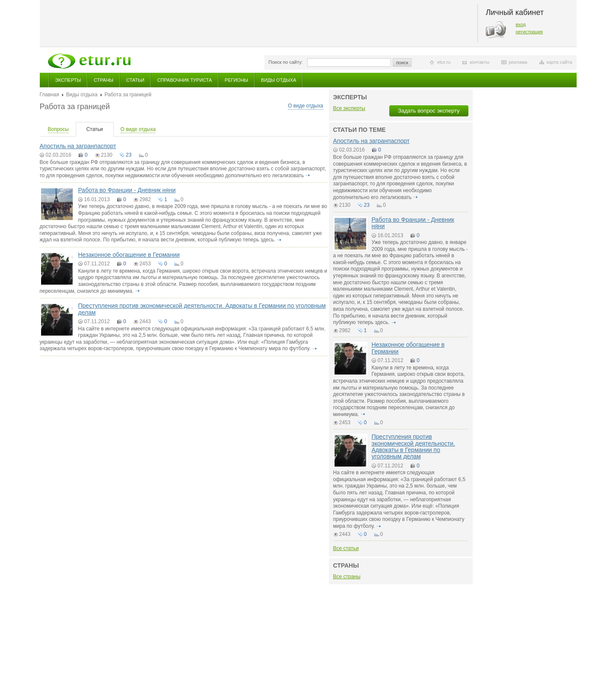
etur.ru (444, 62)
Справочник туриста (184, 80)
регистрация (530, 32)
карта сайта (560, 62)
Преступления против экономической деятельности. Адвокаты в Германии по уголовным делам (202, 309)
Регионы (236, 80)
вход (521, 24)
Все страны (347, 577)
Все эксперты (349, 108)
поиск (402, 62)
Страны (104, 80)
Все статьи (346, 548)
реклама (518, 62)
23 (129, 155)
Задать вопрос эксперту (429, 111)
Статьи (135, 80)
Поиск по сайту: (286, 62)
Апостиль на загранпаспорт (78, 146)
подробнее (308, 175)
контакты (480, 62)
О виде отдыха (305, 106)
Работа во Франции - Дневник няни (127, 190)
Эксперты (68, 80)
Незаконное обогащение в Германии (129, 255)
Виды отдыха (278, 80)
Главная (50, 95)
